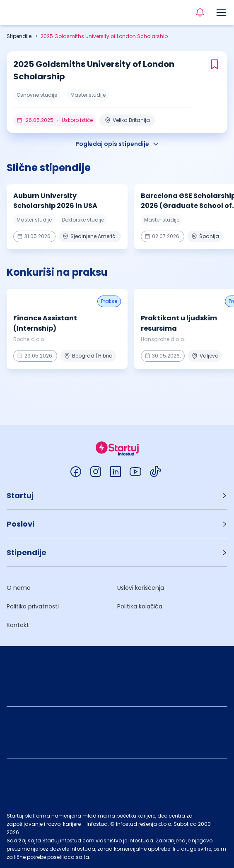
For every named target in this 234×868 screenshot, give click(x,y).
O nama (19, 588)
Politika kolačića (140, 606)
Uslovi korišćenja (141, 588)
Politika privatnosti (33, 606)
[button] (117, 495)
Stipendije (19, 36)
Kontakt (18, 625)
